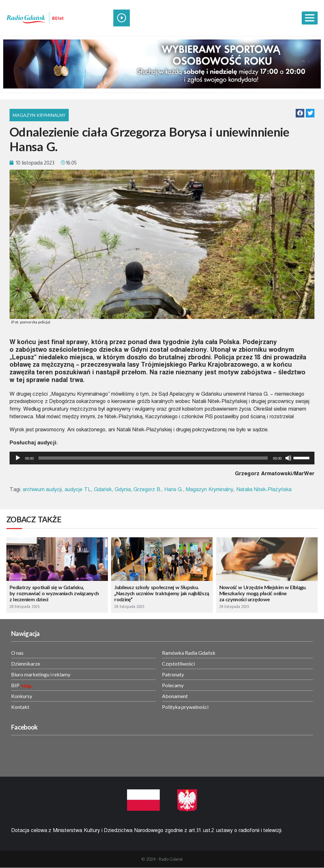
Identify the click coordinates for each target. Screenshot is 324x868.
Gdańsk (103, 489)
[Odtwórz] (18, 458)
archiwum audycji (42, 489)
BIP (15, 685)
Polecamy (173, 685)
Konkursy (22, 696)
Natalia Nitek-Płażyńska (264, 489)
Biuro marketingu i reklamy (41, 674)
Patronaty (173, 674)
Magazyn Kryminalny (39, 115)
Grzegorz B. (147, 489)
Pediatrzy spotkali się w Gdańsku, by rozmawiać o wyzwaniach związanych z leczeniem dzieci (54, 593)
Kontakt (20, 707)
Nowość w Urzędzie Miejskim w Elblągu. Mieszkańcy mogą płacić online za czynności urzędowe (263, 593)
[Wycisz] (288, 458)
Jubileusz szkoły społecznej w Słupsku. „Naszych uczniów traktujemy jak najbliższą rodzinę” (162, 593)
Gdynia (123, 489)
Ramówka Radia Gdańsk (189, 653)
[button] (300, 113)
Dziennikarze (26, 663)
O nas (17, 653)
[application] (162, 458)
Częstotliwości (178, 663)
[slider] (153, 458)
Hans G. (174, 489)
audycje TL (78, 489)
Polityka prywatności (185, 707)
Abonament (175, 696)
